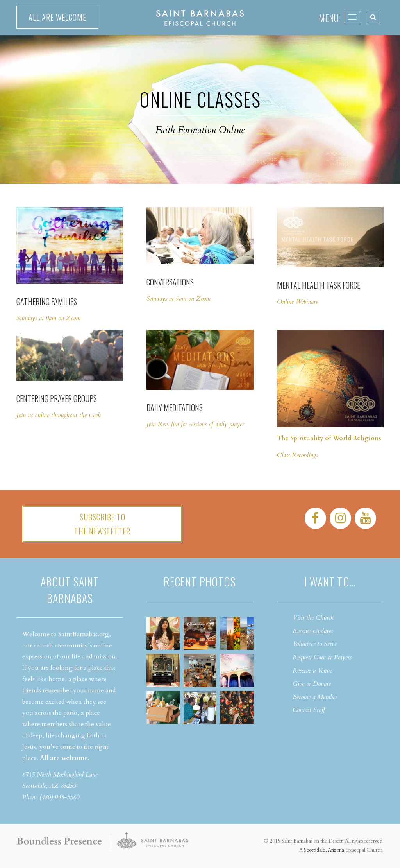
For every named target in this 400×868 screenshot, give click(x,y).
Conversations (170, 282)
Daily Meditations (175, 407)
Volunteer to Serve (315, 644)
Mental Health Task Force (319, 285)
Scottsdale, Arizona (324, 850)
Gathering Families (47, 301)
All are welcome (57, 17)
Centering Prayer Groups (57, 398)
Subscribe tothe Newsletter (102, 524)
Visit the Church (313, 618)
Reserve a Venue (312, 671)
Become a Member (315, 697)
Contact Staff (309, 710)
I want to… (330, 582)
